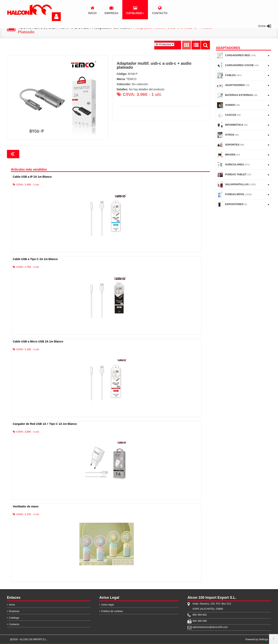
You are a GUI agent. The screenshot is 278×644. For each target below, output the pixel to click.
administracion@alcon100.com (210, 627)
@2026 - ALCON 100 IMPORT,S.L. (28, 639)
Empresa (14, 611)
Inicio (12, 605)
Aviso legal (108, 605)
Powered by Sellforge (257, 639)
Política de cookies (112, 611)
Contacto (14, 624)
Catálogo (14, 618)
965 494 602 (200, 615)
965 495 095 (200, 621)
